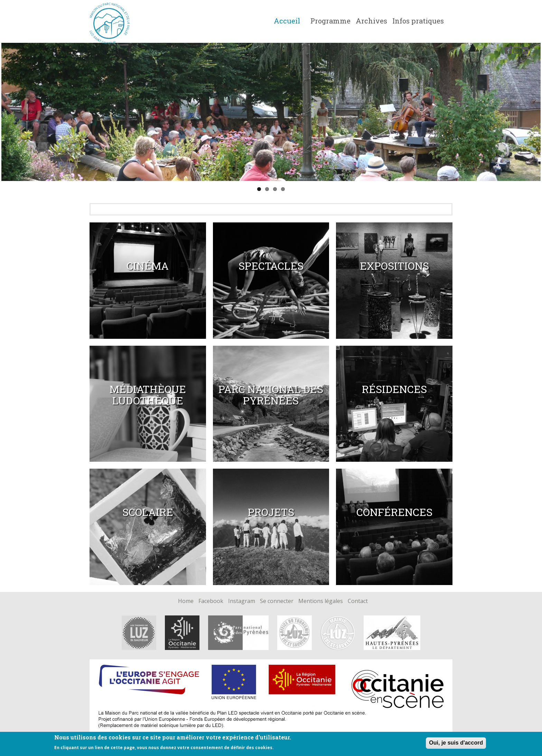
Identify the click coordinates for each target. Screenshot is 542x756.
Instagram (242, 601)
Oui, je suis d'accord (456, 743)
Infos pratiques (418, 21)
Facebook (211, 601)
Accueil (287, 21)
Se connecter (277, 601)
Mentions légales (321, 601)
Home (186, 601)
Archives (371, 21)
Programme (330, 21)
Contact (358, 601)
